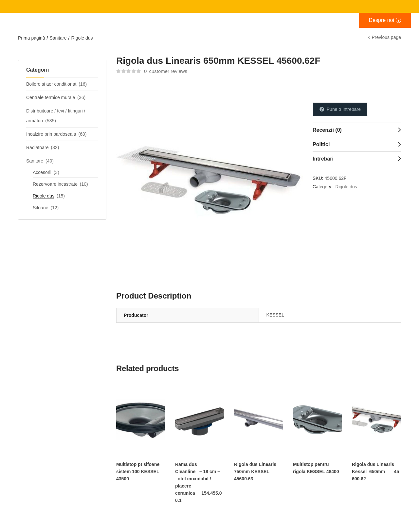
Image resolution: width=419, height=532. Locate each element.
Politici (321, 144)
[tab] (357, 130)
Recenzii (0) (327, 130)
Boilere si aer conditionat (51, 84)
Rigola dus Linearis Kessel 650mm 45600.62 (375, 472)
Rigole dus (82, 38)
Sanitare (58, 38)
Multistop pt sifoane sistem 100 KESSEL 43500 (138, 472)
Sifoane (40, 208)
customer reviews (166, 71)
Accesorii (42, 172)
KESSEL (275, 315)
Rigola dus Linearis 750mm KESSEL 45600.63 (255, 472)
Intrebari (323, 159)
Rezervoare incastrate (55, 184)
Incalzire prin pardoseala (51, 134)
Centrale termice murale (51, 97)
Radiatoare (37, 147)
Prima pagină (32, 38)
